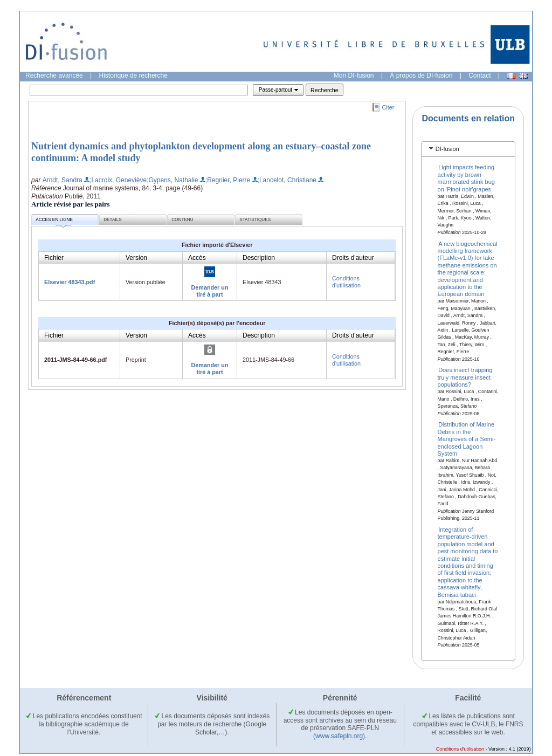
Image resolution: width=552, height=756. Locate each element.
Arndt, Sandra (63, 180)
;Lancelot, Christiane (287, 180)
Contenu (182, 220)
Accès (197, 258)
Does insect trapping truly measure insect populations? (465, 377)
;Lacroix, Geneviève (118, 180)
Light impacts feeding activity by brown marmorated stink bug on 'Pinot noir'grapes (466, 178)
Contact (479, 75)
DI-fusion (447, 149)
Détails (113, 220)
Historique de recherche (133, 75)
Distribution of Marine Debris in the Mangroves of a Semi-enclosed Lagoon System (467, 439)
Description (259, 258)
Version (136, 258)
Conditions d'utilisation (346, 282)
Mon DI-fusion (354, 75)
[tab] (468, 149)
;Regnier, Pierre (228, 180)
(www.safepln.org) (339, 736)
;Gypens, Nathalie (172, 180)
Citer (388, 107)
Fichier (54, 258)
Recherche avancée (54, 75)
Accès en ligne (54, 221)
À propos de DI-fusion (421, 75)
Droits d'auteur (353, 258)
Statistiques (255, 220)
